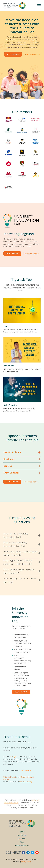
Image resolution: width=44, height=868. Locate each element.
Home (22, 832)
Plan (5, 326)
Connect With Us (22, 846)
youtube (37, 853)
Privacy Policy (26, 861)
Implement (9, 366)
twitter (32, 853)
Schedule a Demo (31, 54)
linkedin (28, 853)
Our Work (22, 839)
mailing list (13, 756)
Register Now (13, 54)
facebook (24, 853)
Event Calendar (11, 473)
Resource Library (12, 452)
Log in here (25, 770)
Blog (22, 842)
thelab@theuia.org (26, 782)
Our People (22, 835)
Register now (21, 692)
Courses (8, 466)
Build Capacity (10, 405)
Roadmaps (9, 459)
